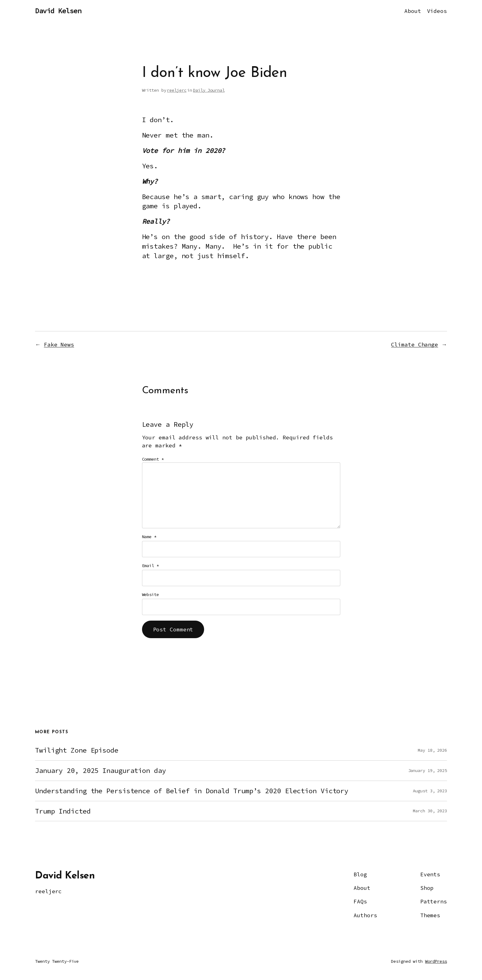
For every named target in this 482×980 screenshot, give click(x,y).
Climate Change (415, 344)
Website (150, 594)
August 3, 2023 (430, 791)
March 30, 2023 (430, 811)
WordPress (436, 961)
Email (150, 566)
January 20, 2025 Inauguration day (101, 771)
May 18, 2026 (432, 750)
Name (149, 537)
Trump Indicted (63, 811)
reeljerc (177, 90)
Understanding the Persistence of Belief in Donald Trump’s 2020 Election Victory (192, 791)
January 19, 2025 (428, 770)
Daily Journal (209, 90)
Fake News (59, 344)
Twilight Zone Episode (77, 750)
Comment (153, 459)
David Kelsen (58, 11)
